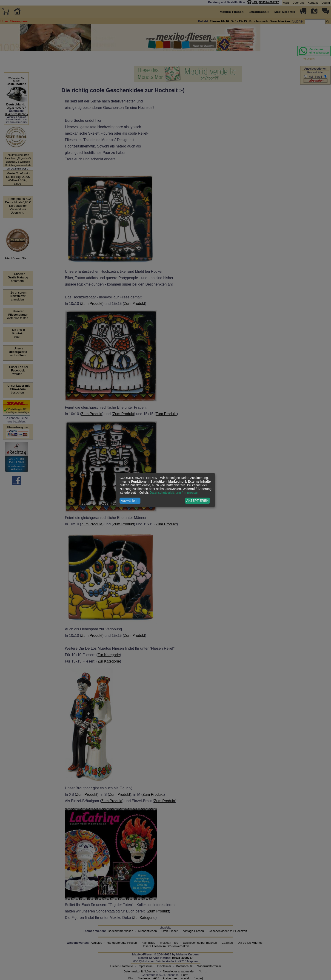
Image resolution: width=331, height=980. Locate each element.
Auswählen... (130, 501)
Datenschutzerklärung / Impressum (175, 493)
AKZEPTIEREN (197, 501)
